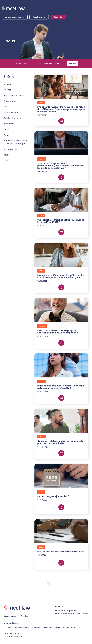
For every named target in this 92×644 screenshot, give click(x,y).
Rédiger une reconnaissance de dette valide (61, 552)
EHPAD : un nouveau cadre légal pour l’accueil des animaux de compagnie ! (58, 332)
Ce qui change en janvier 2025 (53, 496)
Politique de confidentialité (42, 627)
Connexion (58, 17)
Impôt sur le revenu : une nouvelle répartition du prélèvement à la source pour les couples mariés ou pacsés (61, 109)
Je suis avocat (39, 17)
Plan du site (8, 627)
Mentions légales (22, 627)
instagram (26, 616)
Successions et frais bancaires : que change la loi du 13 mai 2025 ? (61, 221)
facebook (18, 616)
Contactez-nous (73, 627)
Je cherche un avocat (15, 17)
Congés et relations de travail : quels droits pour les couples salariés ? (60, 442)
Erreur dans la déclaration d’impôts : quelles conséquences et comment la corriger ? (61, 276)
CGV (62, 627)
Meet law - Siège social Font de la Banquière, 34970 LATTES (72, 612)
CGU (57, 627)
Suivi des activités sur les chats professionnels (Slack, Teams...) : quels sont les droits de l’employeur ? (61, 166)
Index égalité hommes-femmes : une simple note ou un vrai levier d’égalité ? (61, 387)
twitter (22, 616)
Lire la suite (61, 121)
